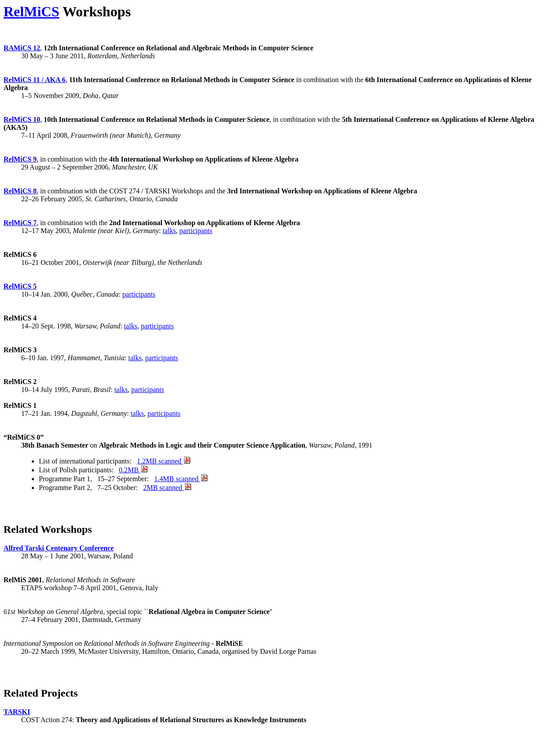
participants (196, 231)
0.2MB (133, 470)
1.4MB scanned (180, 479)
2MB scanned (167, 488)
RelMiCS (31, 11)
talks (169, 231)
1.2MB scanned (163, 461)
